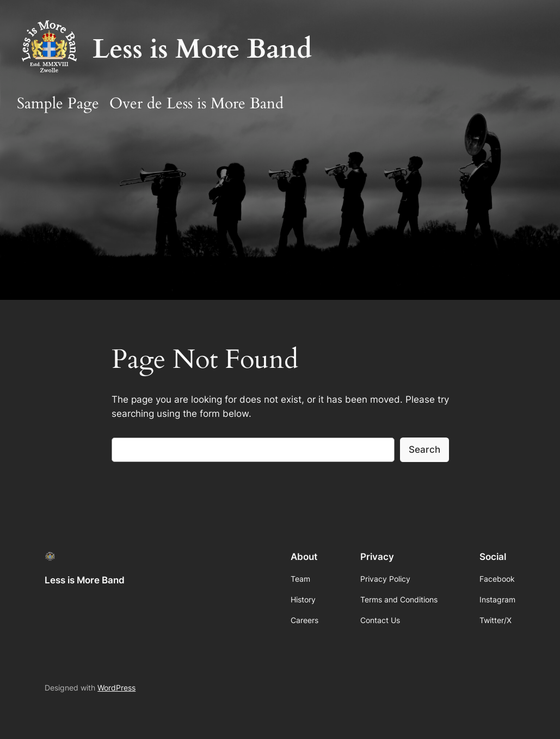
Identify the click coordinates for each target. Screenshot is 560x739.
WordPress (116, 688)
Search (424, 449)
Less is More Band (202, 49)
